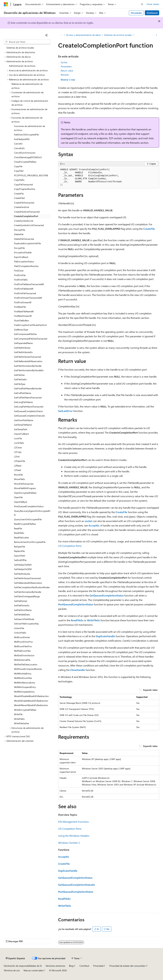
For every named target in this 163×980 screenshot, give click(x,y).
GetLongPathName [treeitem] (23, 402)
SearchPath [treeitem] (20, 556)
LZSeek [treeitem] (18, 470)
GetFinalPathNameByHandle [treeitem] (28, 388)
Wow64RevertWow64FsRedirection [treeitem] (31, 705)
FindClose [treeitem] (19, 271)
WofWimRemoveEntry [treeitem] (25, 683)
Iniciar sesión (153, 4)
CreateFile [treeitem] (19, 194)
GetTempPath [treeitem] (21, 429)
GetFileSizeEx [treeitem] (20, 379)
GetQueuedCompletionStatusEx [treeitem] (29, 416)
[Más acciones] (156, 35)
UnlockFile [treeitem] (19, 628)
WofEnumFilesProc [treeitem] (23, 646)
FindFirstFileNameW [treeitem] (24, 289)
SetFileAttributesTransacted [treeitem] (27, 578)
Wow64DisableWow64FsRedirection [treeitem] (31, 696)
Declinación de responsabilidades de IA (23, 966)
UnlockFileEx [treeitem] (20, 633)
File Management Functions (73, 822)
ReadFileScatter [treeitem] (22, 537)
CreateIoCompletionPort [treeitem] (26, 216)
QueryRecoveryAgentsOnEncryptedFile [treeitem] (32, 513)
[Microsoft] (6, 4)
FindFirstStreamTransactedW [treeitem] (28, 298)
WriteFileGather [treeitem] (22, 723)
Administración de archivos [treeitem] (22, 66)
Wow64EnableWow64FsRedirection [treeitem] (31, 701)
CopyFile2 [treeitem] (19, 171)
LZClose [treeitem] (18, 447)
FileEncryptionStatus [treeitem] (24, 261)
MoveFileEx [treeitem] (19, 479)
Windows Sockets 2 (69, 843)
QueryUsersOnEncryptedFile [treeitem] (28, 519)
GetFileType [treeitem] (20, 384)
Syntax (64, 62)
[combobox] (27, 42)
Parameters (66, 66)
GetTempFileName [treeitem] (23, 425)
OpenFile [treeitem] (18, 497)
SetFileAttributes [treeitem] (22, 574)
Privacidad (98, 966)
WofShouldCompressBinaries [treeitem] (28, 669)
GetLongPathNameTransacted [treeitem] (29, 407)
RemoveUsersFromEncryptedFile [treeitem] (30, 542)
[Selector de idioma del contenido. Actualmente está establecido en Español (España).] (15, 958)
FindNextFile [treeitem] (20, 307)
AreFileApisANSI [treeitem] (22, 139)
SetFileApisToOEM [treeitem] (23, 569)
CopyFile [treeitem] (18, 166)
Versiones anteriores (55, 966)
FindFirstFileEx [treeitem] (21, 280)
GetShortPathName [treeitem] (24, 420)
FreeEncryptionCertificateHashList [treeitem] (30, 325)
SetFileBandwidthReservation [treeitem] (28, 583)
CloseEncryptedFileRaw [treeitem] (25, 162)
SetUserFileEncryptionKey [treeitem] (26, 624)
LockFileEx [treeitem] (19, 443)
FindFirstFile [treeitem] (20, 275)
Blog (71, 966)
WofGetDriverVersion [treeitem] (24, 655)
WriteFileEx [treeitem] (19, 719)
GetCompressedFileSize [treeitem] (25, 334)
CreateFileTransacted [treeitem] (24, 203)
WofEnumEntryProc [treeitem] (24, 642)
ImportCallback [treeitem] (21, 434)
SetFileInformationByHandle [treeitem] (28, 592)
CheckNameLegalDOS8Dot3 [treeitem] (28, 157)
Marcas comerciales (33, 970)
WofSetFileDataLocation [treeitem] (26, 664)
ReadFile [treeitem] (18, 528)
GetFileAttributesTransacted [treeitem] (27, 357)
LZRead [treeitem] (18, 466)
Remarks (65, 75)
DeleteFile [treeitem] (19, 234)
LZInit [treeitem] (17, 457)
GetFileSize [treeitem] (19, 375)
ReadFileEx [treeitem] (19, 533)
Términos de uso (12, 970)
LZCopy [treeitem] (18, 452)
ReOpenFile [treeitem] (20, 547)
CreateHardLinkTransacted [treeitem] (27, 212)
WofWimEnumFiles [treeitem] (23, 678)
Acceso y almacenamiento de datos (83, 35)
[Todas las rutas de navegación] (61, 35)
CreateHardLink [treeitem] (22, 207)
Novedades (136, 13)
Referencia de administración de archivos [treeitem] (27, 86)
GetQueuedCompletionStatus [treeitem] (28, 411)
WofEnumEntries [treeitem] (22, 637)
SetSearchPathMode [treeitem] (24, 619)
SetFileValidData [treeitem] (22, 614)
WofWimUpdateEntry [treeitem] (24, 692)
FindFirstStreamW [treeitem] (23, 302)
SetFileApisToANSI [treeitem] (23, 565)
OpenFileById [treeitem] (20, 502)
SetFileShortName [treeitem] (23, 610)
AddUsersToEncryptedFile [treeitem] (26, 135)
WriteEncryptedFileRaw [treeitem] (25, 710)
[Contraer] (47, 35)
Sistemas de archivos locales (118, 35)
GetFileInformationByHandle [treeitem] (28, 366)
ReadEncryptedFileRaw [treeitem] (25, 524)
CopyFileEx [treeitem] (19, 180)
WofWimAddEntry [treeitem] (23, 674)
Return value (67, 71)
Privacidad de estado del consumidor (127, 966)
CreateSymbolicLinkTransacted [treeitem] (29, 225)
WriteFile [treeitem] (18, 714)
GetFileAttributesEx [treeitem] (23, 352)
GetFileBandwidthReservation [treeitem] (28, 361)
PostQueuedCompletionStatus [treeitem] (29, 506)
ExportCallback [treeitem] (21, 257)
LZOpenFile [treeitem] (20, 461)
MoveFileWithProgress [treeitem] (25, 488)
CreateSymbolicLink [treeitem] (24, 221)
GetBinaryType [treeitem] (21, 330)
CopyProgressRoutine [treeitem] (25, 189)
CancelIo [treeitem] (18, 144)
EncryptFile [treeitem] (19, 248)
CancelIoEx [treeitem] (19, 148)
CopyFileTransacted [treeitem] (23, 184)
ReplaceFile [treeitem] (19, 551)
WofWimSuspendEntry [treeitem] (25, 687)
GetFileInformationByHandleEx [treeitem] (29, 370)
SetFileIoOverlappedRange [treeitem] (27, 596)
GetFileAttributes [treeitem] (22, 348)
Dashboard (152, 13)
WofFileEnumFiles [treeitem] (22, 651)
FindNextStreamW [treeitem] (23, 316)
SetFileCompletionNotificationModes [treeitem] (32, 587)
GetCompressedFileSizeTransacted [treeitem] (31, 339)
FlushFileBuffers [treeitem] (22, 320)
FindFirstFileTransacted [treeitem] (25, 293)
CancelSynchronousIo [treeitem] (25, 153)
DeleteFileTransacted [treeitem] (24, 239)
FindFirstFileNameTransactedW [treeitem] (29, 284)
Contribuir (84, 966)
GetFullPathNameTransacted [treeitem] (28, 397)
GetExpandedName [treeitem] (23, 343)
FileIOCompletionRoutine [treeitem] (26, 266)
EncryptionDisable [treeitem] (23, 252)
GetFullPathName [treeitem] (23, 393)
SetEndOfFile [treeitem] (20, 560)
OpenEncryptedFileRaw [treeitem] (25, 493)
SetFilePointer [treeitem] (21, 601)
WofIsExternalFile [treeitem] (22, 660)
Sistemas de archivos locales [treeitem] (20, 48)
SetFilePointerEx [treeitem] (22, 605)
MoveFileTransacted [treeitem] (24, 484)
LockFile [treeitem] (18, 438)
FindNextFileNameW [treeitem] (24, 311)
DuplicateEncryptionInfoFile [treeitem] (27, 243)
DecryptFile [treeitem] (20, 230)
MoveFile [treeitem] (18, 475)
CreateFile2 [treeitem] (19, 198)
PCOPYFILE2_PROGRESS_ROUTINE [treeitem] (31, 175)
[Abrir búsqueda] (142, 4)
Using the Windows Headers (74, 836)
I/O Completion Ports (70, 546)
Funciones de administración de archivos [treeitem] (29, 128)
